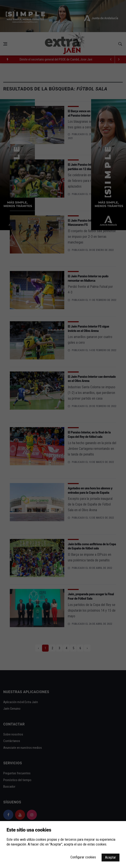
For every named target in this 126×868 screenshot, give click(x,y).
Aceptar (111, 857)
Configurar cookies (83, 857)
